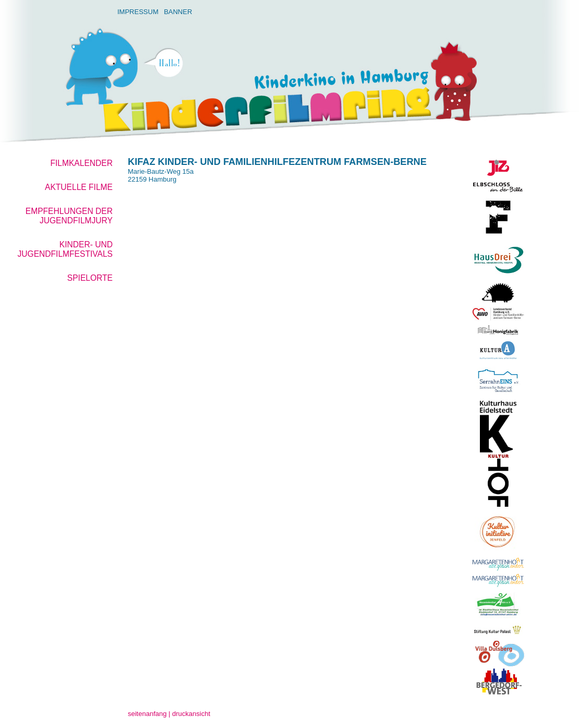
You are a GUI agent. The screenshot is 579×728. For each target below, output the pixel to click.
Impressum (138, 12)
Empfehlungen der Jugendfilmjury (69, 216)
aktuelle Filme (79, 187)
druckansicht (191, 714)
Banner (178, 12)
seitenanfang (147, 714)
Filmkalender (81, 163)
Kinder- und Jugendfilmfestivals (65, 249)
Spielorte (90, 278)
